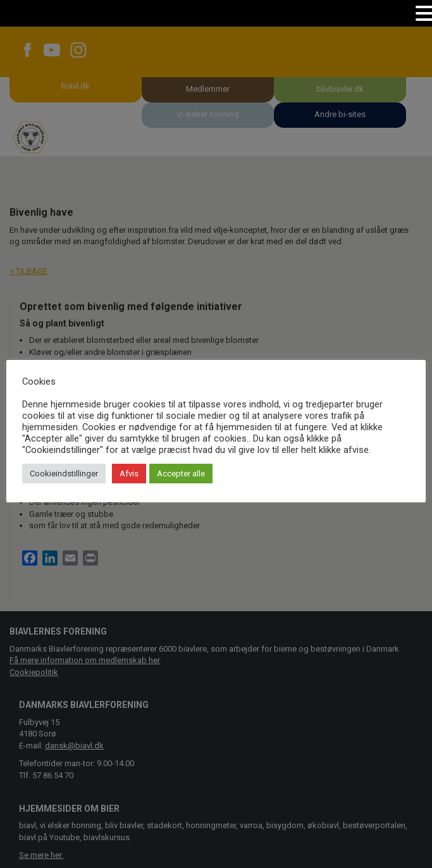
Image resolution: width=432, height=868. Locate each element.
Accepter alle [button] (181, 474)
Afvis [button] (129, 474)
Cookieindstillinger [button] (64, 474)
